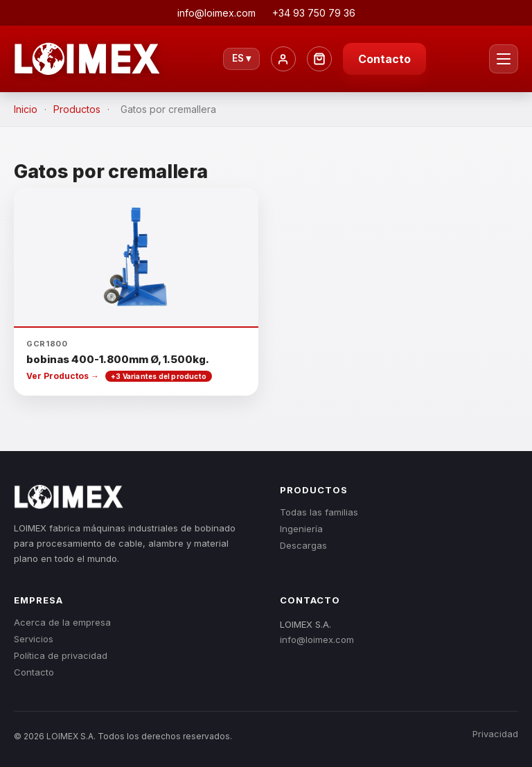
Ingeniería (301, 529)
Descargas (303, 545)
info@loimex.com (317, 640)
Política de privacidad (61, 655)
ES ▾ (241, 58)
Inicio (26, 109)
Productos (77, 109)
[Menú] (504, 59)
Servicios (34, 639)
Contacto (384, 59)
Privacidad (495, 734)
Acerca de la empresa (62, 622)
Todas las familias (319, 512)
